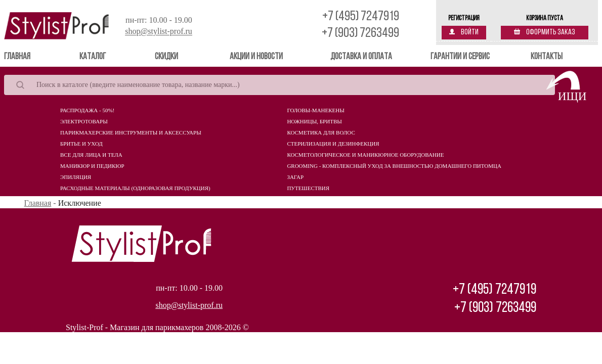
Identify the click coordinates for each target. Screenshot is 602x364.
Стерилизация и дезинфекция (333, 144)
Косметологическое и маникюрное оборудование (365, 155)
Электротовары (84, 121)
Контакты (547, 57)
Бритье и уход (81, 144)
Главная (32, 56)
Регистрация (464, 18)
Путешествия (308, 188)
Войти (464, 32)
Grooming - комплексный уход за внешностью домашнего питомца (394, 166)
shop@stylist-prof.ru (159, 32)
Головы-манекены (315, 110)
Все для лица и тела (91, 155)
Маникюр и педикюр (92, 166)
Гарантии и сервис (460, 57)
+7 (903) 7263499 (360, 34)
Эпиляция (76, 177)
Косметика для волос (321, 132)
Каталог (93, 57)
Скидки (166, 57)
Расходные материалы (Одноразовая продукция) (135, 188)
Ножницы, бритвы (314, 121)
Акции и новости (256, 57)
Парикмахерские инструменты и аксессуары (131, 132)
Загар (295, 177)
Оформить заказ (545, 32)
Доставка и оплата (361, 57)
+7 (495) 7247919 (361, 17)
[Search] (279, 85)
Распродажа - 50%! (87, 110)
